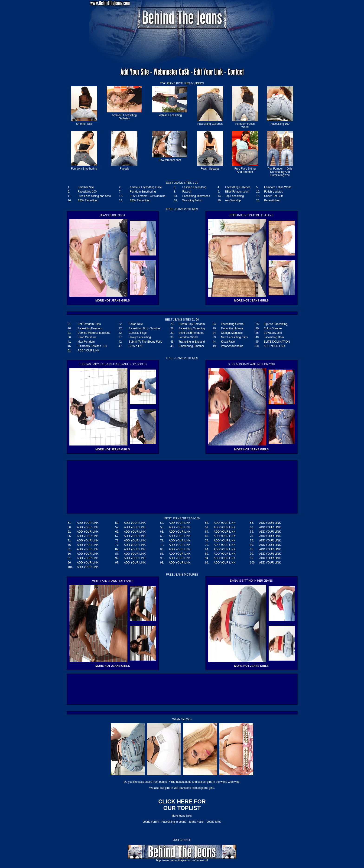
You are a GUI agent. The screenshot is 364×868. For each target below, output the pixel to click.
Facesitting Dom (274, 337)
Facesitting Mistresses (196, 196)
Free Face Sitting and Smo (94, 196)
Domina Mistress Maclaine (94, 333)
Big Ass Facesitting (275, 324)
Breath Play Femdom (192, 324)
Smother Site (84, 124)
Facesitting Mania (232, 328)
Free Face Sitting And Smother (245, 170)
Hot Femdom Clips (89, 324)
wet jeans (180, 788)
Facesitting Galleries (210, 124)
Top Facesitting (235, 196)
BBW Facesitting (88, 200)
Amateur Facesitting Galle (146, 187)
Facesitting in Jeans (174, 822)
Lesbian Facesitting (170, 115)
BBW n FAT (136, 346)
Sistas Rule (136, 324)
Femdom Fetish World (245, 125)
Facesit (124, 169)
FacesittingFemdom (90, 328)
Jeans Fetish (196, 822)
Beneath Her (272, 200)
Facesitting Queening (192, 328)
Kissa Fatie (228, 342)
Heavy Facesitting (140, 337)
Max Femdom (86, 342)
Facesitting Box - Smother (145, 328)
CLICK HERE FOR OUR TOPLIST (182, 805)
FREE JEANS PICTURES (182, 358)
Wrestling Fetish (192, 200)
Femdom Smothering (84, 169)
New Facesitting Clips (234, 337)
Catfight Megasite (232, 333)
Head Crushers (87, 337)
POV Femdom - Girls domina (148, 196)
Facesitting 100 (280, 124)
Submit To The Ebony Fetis (145, 342)
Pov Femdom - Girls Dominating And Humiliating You (280, 172)
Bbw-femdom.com (170, 160)
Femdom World (188, 337)
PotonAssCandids (232, 346)
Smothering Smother (191, 346)
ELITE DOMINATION (277, 342)
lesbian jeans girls (203, 788)
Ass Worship (233, 200)
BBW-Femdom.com (237, 192)
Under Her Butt (273, 196)
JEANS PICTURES (178, 83)
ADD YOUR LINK (275, 346)
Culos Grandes (273, 328)
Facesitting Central (233, 324)
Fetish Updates (210, 169)
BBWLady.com (273, 333)
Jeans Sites (214, 822)
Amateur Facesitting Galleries (124, 117)
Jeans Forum (151, 822)
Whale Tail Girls (182, 719)
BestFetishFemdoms (191, 333)
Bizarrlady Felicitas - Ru (92, 346)
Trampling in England (192, 342)
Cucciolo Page (138, 333)
